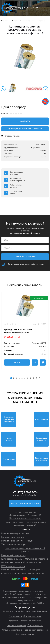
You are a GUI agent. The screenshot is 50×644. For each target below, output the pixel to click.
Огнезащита (34, 570)
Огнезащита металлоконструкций (18, 573)
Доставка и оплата (18, 621)
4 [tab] (20, 378)
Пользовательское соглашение (25, 518)
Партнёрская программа (35, 630)
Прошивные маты (32, 562)
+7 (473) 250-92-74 (33, 7)
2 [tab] (14, 378)
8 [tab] (33, 378)
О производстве (35, 625)
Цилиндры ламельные (12, 559)
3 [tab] (17, 378)
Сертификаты (15, 616)
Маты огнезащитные (12, 562)
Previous (4, 89)
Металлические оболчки (13, 541)
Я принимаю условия (26, 264)
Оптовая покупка (13, 136)
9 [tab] (36, 378)
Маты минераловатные (13, 537)
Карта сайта (35, 621)
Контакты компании (17, 625)
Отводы (40, 573)
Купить (17, 362)
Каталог (15, 21)
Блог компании (28, 611)
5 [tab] (24, 378)
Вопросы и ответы (25, 634)
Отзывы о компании (12, 630)
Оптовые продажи (32, 616)
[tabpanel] (25, 330)
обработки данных (36, 264)
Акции (30, 541)
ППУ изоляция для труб (13, 566)
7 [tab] (30, 378)
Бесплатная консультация (25, 504)
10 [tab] (39, 378)
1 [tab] (11, 378)
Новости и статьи (12, 611)
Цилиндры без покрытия (13, 555)
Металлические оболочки (14, 570)
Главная (4, 21)
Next (45, 89)
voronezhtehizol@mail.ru (25, 495)
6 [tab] (27, 378)
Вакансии (42, 611)
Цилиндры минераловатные (34, 21)
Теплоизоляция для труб (13, 544)
